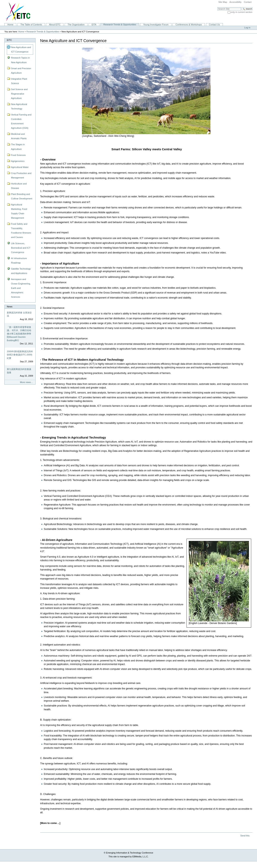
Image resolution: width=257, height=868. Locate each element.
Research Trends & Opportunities (120, 25)
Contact (248, 2)
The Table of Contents (31, 25)
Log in (247, 28)
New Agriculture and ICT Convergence (21, 49)
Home (10, 25)
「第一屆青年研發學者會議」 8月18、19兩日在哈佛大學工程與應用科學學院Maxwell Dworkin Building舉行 (19, 334)
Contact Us (214, 25)
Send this (245, 836)
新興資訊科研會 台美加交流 (19, 314)
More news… (27, 382)
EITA (94, 25)
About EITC (55, 25)
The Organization (76, 25)
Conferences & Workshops (189, 25)
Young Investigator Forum (156, 25)
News (10, 307)
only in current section (242, 12)
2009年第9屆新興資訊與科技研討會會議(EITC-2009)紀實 (20, 355)
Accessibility (236, 2)
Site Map (223, 2)
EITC (9, 40)
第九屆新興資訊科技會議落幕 (19, 371)
